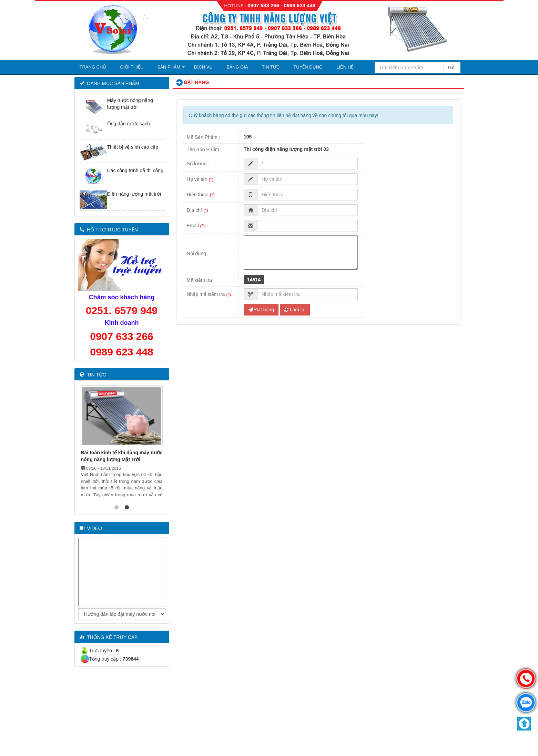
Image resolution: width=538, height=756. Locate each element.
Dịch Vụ (203, 67)
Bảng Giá (237, 67)
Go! (452, 68)
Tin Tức (271, 67)
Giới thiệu (132, 67)
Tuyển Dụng (308, 67)
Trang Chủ (93, 67)
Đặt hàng (261, 310)
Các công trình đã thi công (135, 170)
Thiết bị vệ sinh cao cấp (133, 147)
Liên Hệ (345, 67)
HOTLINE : (235, 6)
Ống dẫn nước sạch (129, 124)
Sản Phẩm (169, 67)
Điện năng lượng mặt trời (134, 194)
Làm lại (295, 310)
